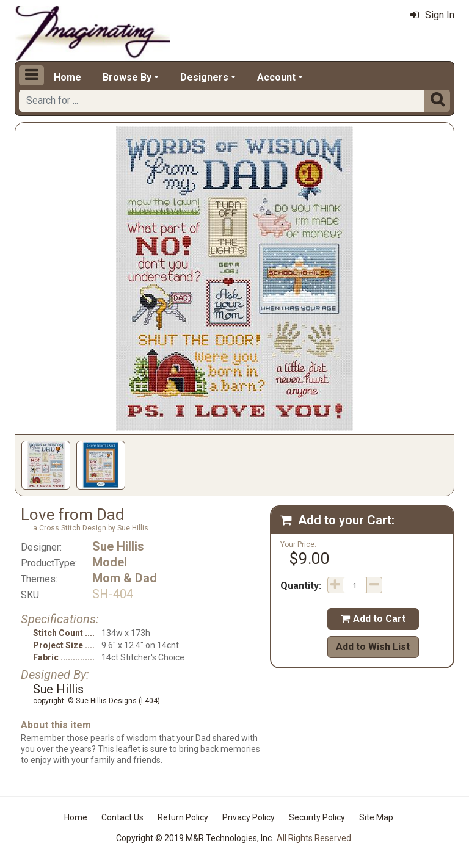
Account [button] (276, 77)
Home (67, 77)
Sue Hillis (118, 546)
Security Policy (317, 817)
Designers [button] (204, 77)
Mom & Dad (125, 578)
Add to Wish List (373, 647)
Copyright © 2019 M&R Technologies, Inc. (195, 838)
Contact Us (122, 817)
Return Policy (183, 817)
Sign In (432, 15)
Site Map (376, 817)
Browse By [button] (127, 77)
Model (110, 562)
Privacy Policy (249, 817)
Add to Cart (373, 619)
